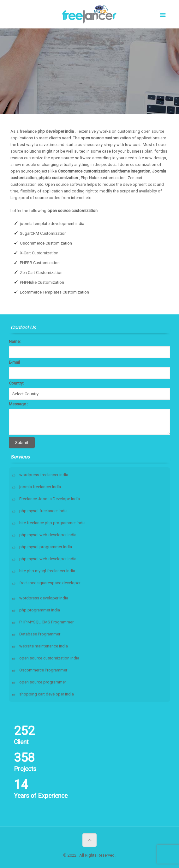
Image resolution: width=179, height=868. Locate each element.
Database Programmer (40, 634)
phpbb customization (58, 178)
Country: (16, 383)
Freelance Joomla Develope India (50, 499)
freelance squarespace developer (50, 583)
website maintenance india (44, 646)
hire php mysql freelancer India (47, 571)
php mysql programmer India (46, 547)
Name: (15, 341)
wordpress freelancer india (44, 475)
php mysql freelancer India (43, 511)
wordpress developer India (44, 598)
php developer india (56, 131)
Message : (18, 404)
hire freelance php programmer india (52, 523)
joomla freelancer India (40, 487)
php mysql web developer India (48, 535)
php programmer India (40, 610)
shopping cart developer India (47, 694)
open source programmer (43, 682)
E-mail (14, 362)
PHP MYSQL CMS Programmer (46, 622)
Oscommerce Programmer (43, 670)
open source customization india (49, 658)
